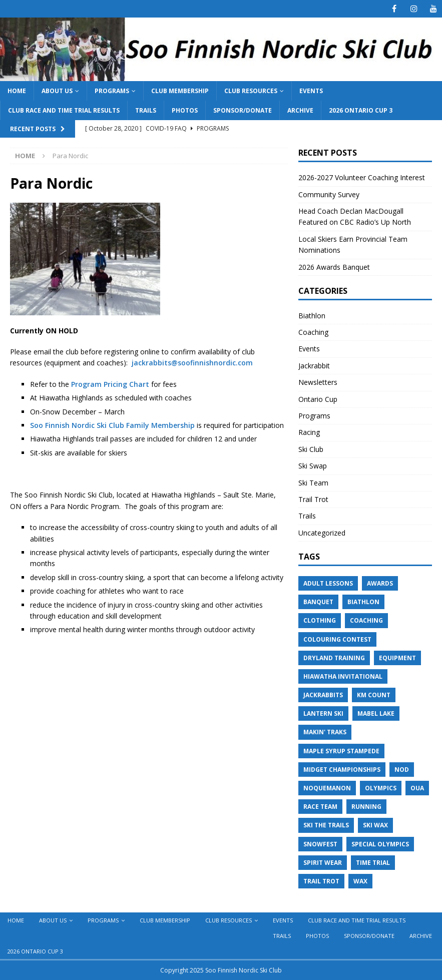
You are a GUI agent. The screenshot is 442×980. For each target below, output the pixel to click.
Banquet (318, 602)
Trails (146, 110)
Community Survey (330, 194)
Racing (309, 432)
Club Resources (251, 91)
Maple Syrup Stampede (341, 751)
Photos (185, 110)
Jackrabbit (314, 366)
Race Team (320, 807)
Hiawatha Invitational (343, 676)
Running (366, 807)
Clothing (320, 620)
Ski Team (313, 483)
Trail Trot (313, 499)
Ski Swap (313, 466)
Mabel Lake (376, 713)
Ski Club (311, 449)
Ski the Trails (326, 825)
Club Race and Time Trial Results (64, 110)
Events (311, 91)
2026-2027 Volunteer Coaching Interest (362, 177)
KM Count (374, 695)
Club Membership (180, 91)
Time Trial (373, 863)
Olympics (381, 788)
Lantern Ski (323, 713)
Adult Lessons (328, 583)
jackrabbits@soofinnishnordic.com (192, 363)
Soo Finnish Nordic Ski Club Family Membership (112, 425)
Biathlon (312, 316)
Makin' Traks (325, 732)
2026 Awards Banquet (334, 267)
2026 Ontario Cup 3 (361, 110)
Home (17, 91)
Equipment (397, 658)
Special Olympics (380, 844)
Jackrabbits (323, 695)
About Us (57, 91)
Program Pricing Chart (110, 384)
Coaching (313, 332)
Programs (112, 91)
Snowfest (320, 844)
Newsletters (318, 382)
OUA (417, 788)
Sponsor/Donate (243, 110)
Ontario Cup (318, 399)
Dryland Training (334, 658)
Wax (360, 881)
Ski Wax (375, 825)
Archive (300, 110)
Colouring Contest (337, 639)
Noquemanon (327, 788)
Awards (380, 583)
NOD (402, 770)
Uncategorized (322, 533)
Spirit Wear (323, 863)
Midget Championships (342, 770)
